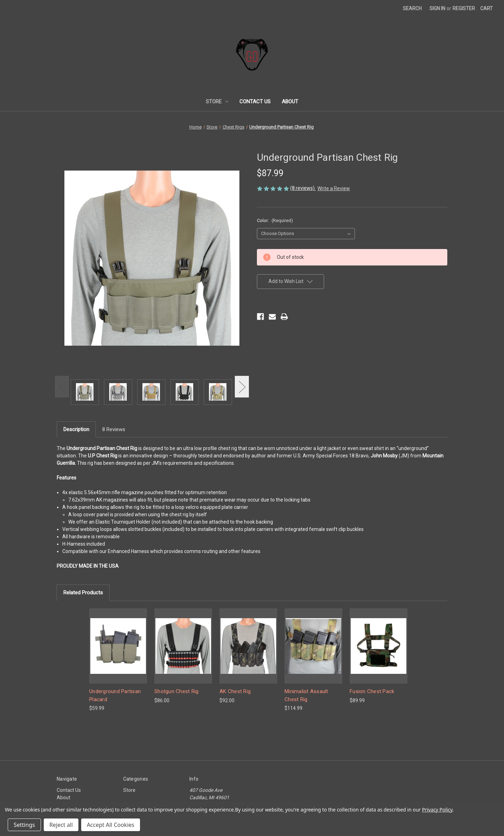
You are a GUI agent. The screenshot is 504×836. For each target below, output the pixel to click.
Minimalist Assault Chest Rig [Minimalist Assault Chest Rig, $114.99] (306, 695)
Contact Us (255, 102)
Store (217, 102)
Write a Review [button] (334, 188)
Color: (275, 220)
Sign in (437, 8)
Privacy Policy (437, 810)
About (290, 102)
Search (412, 8)
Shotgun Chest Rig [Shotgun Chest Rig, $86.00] (176, 691)
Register (464, 8)
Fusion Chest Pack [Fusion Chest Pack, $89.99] (372, 691)
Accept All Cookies (111, 825)
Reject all (61, 825)
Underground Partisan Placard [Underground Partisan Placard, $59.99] (115, 695)
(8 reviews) (303, 188)
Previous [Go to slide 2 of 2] (62, 387)
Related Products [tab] (83, 593)
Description (76, 429)
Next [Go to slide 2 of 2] (242, 387)
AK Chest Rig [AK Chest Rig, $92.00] (235, 691)
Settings (24, 825)
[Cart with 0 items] (486, 9)
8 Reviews (114, 429)
